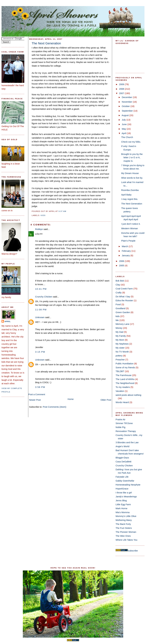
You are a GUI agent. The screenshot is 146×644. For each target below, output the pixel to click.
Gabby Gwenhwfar (125, 481)
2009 (122, 84)
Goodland (120, 308)
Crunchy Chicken (44, 297)
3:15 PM (40, 352)
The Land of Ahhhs (125, 379)
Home (71, 399)
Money (119, 328)
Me (117, 320)
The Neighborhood (125, 383)
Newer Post (35, 400)
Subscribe (133, 551)
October (126, 106)
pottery (119, 356)
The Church (127, 137)
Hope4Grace (122, 489)
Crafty (119, 293)
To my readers (123, 387)
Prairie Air (120, 420)
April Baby (126, 195)
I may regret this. (130, 199)
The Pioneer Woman (126, 532)
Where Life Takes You (126, 540)
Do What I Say (123, 297)
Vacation (120, 391)
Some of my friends (125, 368)
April (8, 321)
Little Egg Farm (123, 504)
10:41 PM (41, 289)
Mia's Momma (123, 512)
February (127, 251)
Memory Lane (123, 324)
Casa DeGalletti (123, 462)
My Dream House (130, 173)
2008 (122, 89)
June (125, 124)
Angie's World (123, 446)
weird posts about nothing (128, 395)
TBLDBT (120, 371)
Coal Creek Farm (124, 289)
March (125, 246)
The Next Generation (46, 43)
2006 (122, 261)
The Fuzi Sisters (124, 528)
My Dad (119, 332)
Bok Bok (120, 281)
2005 (122, 266)
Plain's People (128, 241)
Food (118, 304)
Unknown (40, 317)
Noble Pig (120, 427)
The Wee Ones (123, 536)
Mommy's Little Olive (126, 516)
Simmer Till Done (124, 423)
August (125, 115)
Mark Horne (121, 508)
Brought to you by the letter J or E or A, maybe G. (132, 157)
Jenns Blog (121, 501)
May (124, 129)
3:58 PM (40, 387)
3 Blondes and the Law (127, 442)
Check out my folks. (131, 142)
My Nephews (122, 344)
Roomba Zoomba (130, 190)
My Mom (120, 340)
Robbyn (39, 229)
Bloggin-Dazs (122, 458)
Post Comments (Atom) (55, 407)
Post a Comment (37, 394)
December (127, 97)
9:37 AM (62, 211)
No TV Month (122, 352)
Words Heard (122, 402)
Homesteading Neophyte (128, 485)
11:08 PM (41, 310)
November (127, 102)
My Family (121, 336)
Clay (118, 285)
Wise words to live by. (132, 178)
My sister (120, 348)
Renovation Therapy (126, 431)
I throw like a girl (124, 493)
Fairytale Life (122, 477)
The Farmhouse (124, 375)
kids (43, 215)
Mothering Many (124, 520)
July (124, 120)
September (128, 111)
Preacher (120, 360)
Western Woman (130, 228)
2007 (122, 93)
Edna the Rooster (124, 300)
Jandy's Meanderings (126, 497)
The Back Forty (123, 524)
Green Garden (123, 312)
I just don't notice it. (131, 224)
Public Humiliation (125, 364)
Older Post (106, 400)
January (126, 256)
